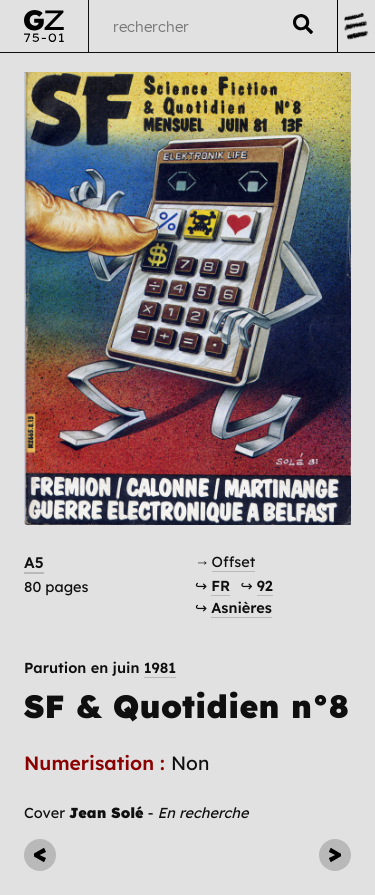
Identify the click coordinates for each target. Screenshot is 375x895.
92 (265, 585)
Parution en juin (100, 668)
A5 (34, 562)
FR (220, 585)
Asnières (241, 607)
